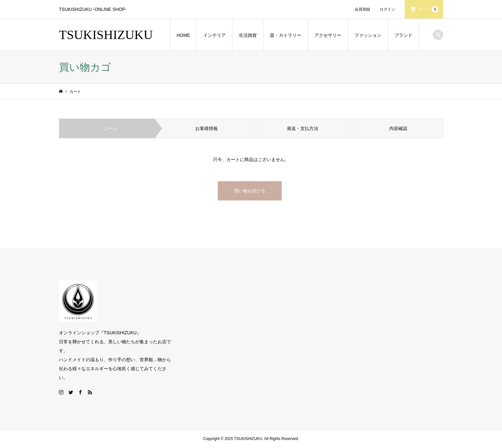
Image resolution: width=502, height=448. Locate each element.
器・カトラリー (286, 35)
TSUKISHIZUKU (106, 35)
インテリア (215, 35)
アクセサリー (328, 35)
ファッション (368, 35)
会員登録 (362, 9)
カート (428, 9)
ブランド (403, 35)
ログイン (387, 9)
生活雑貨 (248, 35)
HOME (183, 35)
